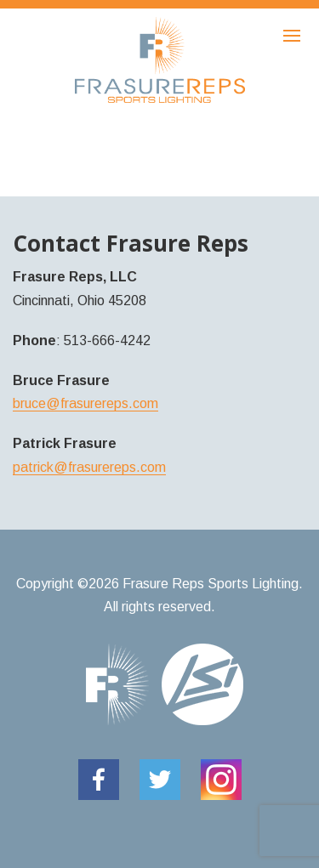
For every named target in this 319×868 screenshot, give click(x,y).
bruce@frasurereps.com (85, 403)
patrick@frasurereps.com (89, 467)
